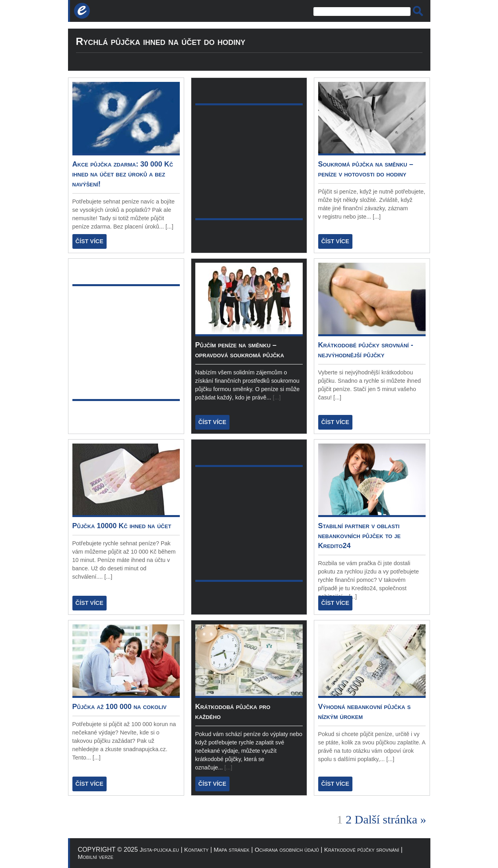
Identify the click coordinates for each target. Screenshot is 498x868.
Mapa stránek (231, 850)
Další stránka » (391, 819)
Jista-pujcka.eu (159, 850)
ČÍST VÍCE (89, 241)
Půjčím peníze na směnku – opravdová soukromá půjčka (240, 350)
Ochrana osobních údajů (287, 850)
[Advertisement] (187, 11)
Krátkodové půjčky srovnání (362, 850)
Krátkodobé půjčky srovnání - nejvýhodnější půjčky (366, 350)
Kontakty (196, 850)
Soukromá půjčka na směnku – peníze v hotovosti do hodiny (366, 169)
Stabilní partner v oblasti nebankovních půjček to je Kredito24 (360, 536)
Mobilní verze (96, 857)
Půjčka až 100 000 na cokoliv (120, 707)
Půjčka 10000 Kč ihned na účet (122, 526)
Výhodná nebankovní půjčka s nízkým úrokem (365, 712)
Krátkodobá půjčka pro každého (233, 712)
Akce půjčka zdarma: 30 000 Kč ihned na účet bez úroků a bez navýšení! (123, 174)
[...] (169, 227)
